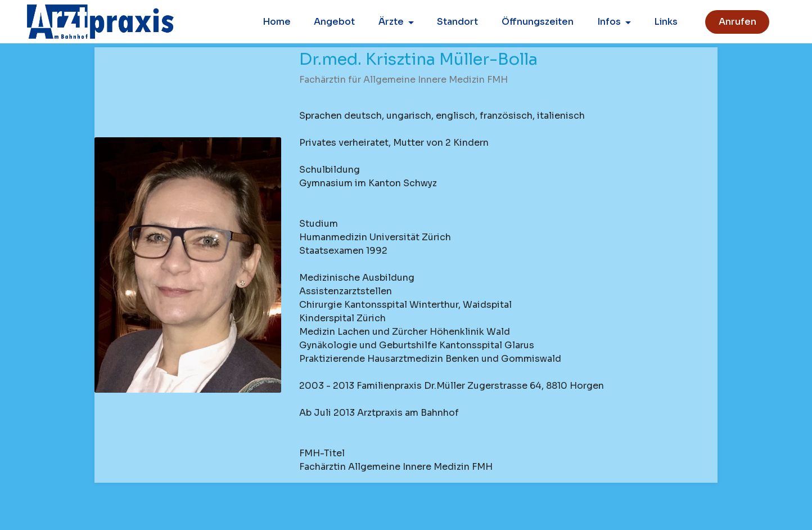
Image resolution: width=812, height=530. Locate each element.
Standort (457, 22)
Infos (609, 22)
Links (666, 22)
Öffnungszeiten (538, 22)
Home (277, 22)
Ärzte (391, 22)
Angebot (334, 22)
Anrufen (737, 22)
